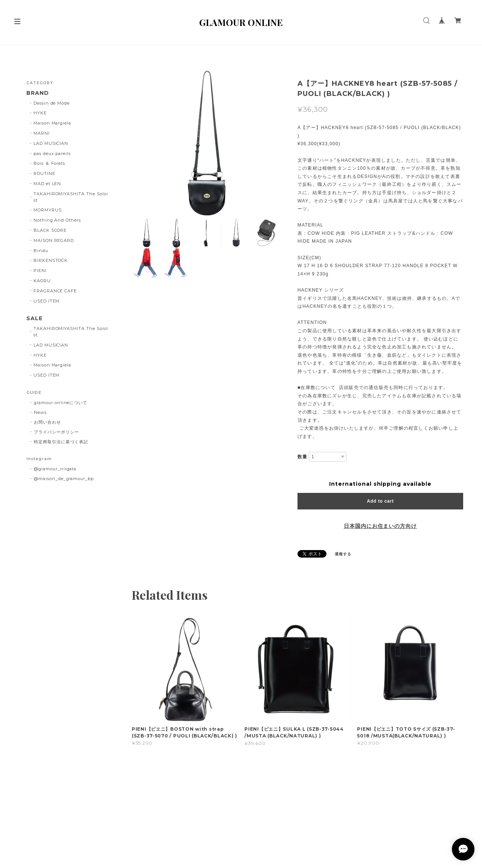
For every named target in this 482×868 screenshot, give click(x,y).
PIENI (40, 271)
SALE (34, 318)
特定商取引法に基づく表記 (61, 442)
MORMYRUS (48, 210)
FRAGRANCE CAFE (55, 291)
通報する (343, 554)
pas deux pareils (52, 154)
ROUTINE (44, 173)
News (40, 412)
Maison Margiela (52, 123)
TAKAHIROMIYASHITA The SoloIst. (71, 332)
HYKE (40, 113)
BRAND (38, 93)
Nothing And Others (57, 220)
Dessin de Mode (52, 103)
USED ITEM (47, 301)
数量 (302, 457)
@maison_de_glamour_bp (64, 479)
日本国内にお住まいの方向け (380, 526)
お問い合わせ (47, 422)
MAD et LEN (47, 184)
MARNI (42, 133)
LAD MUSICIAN (51, 143)
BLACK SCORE (50, 230)
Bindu (41, 251)
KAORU (42, 281)
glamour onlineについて (61, 403)
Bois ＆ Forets (49, 163)
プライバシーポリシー (56, 432)
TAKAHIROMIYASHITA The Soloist (71, 197)
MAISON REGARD (54, 240)
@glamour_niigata (55, 469)
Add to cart (380, 501)
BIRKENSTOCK (51, 260)
